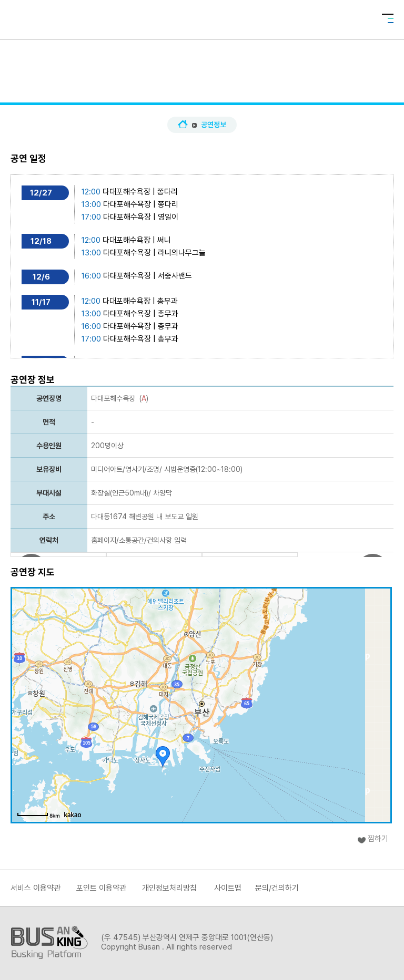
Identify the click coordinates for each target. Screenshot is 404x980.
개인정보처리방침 (169, 888)
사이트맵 (228, 888)
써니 (164, 240)
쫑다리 (168, 192)
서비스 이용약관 (36, 888)
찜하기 (378, 839)
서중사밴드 (175, 276)
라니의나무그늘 (182, 253)
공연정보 (214, 125)
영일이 (168, 217)
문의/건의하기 (277, 888)
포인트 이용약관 (101, 888)
